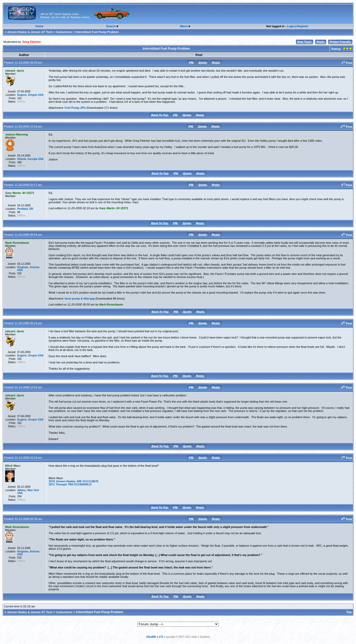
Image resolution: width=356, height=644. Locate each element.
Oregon (33, 95)
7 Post (347, 458)
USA (41, 95)
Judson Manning (16, 134)
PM (191, 63)
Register (303, 26)
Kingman (23, 267)
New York (33, 490)
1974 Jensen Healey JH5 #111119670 (73, 481)
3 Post (347, 185)
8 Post (347, 519)
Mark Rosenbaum (17, 243)
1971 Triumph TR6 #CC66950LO (70, 484)
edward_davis (15, 71)
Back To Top (160, 115)
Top (349, 612)
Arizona (35, 267)
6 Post (347, 388)
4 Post (347, 235)
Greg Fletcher (32, 42)
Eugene (22, 95)
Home (40, 26)
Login (291, 26)
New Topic (305, 42)
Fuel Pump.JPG (75, 108)
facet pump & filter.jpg (80, 299)
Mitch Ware (13, 466)
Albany (21, 490)
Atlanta (22, 159)
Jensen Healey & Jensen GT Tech (30, 32)
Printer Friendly (340, 42)
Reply (321, 42)
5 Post (347, 323)
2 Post (346, 127)
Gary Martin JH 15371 (20, 193)
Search (111, 26)
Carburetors (64, 32)
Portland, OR (25, 209)
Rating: (341, 49)
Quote (203, 63)
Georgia (32, 159)
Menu (184, 26)
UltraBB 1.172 (155, 637)
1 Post (347, 63)
